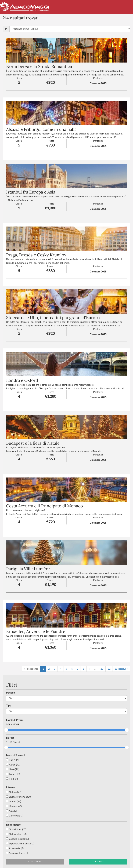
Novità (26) (14, 801)
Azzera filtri (35, 862)
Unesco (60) (14, 806)
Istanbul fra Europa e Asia (31, 192)
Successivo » (121, 669)
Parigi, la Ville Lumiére (28, 569)
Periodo (10, 693)
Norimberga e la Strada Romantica (39, 66)
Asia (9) (12, 811)
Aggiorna (98, 862)
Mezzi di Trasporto (16, 755)
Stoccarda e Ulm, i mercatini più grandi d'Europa (53, 318)
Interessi (11, 787)
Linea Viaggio (13, 825)
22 (109, 669)
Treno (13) (13, 774)
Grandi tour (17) (16, 829)
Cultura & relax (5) (17, 839)
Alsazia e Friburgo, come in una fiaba (41, 129)
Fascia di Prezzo (15, 720)
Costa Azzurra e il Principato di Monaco (44, 506)
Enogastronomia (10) (19, 797)
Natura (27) (14, 792)
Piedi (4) (12, 779)
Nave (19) (13, 769)
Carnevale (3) (15, 816)
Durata (10, 738)
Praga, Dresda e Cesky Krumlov (36, 255)
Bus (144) (13, 760)
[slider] (6, 730)
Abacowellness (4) (17, 853)
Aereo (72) (13, 765)
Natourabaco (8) (16, 834)
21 (102, 669)
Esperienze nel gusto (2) (20, 843)
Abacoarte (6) (15, 848)
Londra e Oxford (22, 380)
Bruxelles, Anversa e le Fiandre (36, 631)
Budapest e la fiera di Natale (33, 443)
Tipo (9, 705)
